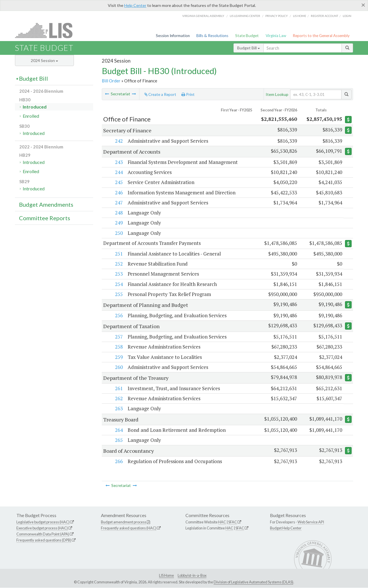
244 (119, 172)
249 (119, 223)
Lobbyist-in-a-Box (192, 575)
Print (188, 94)
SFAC (233, 522)
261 (119, 388)
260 (119, 367)
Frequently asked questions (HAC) (129, 528)
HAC (222, 522)
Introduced (35, 107)
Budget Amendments (46, 204)
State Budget (247, 36)
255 (119, 294)
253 (119, 274)
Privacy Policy (277, 16)
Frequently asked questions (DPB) (44, 540)
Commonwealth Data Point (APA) (43, 534)
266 (119, 461)
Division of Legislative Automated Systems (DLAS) (253, 582)
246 (119, 193)
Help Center (135, 5)
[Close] (363, 5)
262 (119, 399)
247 (119, 203)
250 (119, 233)
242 (119, 141)
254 (119, 284)
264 (119, 430)
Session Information (173, 36)
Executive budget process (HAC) (42, 528)
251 (119, 254)
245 (119, 182)
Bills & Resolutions (212, 36)
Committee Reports (45, 218)
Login (347, 16)
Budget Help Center (286, 528)
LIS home (300, 16)
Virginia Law (276, 36)
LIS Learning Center (245, 16)
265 (119, 440)
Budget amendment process (124, 522)
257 (119, 337)
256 (119, 315)
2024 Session (44, 60)
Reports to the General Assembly (321, 36)
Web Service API (311, 522)
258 (119, 347)
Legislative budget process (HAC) (43, 522)
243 (119, 162)
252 (119, 264)
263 (119, 409)
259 (119, 357)
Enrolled (31, 116)
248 (119, 213)
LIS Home (166, 575)
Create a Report (160, 94)
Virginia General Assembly (203, 16)
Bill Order (111, 81)
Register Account (324, 16)
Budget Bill (249, 48)
